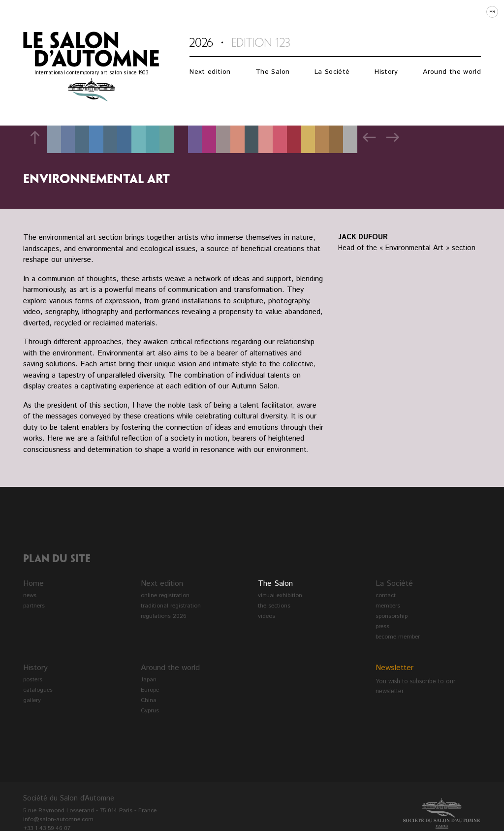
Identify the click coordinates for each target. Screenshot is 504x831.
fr (492, 12)
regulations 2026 (163, 616)
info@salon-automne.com (58, 819)
